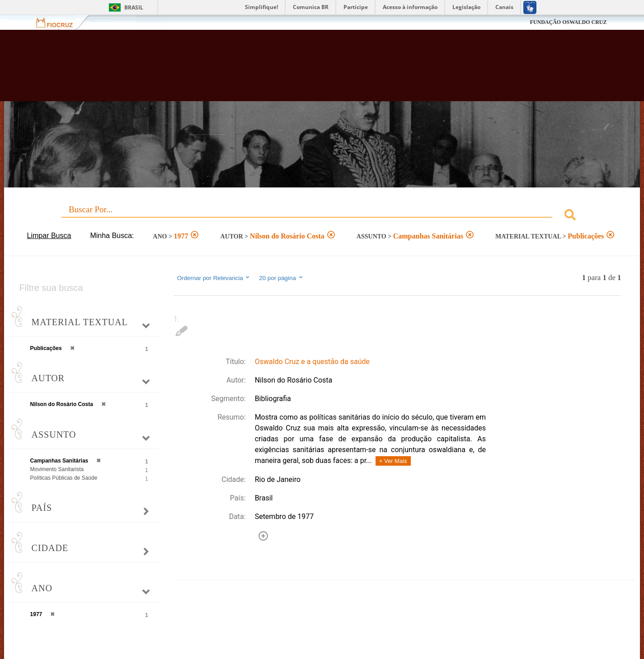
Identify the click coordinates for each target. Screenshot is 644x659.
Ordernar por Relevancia (214, 278)
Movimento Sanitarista (57, 469)
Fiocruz (60, 22)
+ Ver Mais (393, 461)
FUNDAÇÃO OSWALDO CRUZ (568, 22)
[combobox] (322, 216)
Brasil (134, 7)
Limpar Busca (49, 236)
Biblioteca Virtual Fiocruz (279, 70)
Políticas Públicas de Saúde (64, 478)
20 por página (281, 278)
